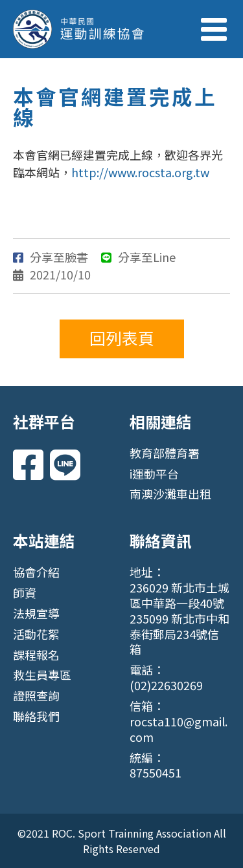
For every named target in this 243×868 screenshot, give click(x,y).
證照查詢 (36, 695)
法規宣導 (36, 613)
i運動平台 (154, 473)
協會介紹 (36, 572)
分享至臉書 (51, 257)
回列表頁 (122, 338)
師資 (25, 592)
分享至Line (138, 257)
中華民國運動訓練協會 (78, 29)
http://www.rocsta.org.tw (140, 172)
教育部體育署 (165, 453)
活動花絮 (36, 634)
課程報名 (36, 655)
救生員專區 (42, 675)
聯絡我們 (36, 716)
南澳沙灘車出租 (170, 494)
